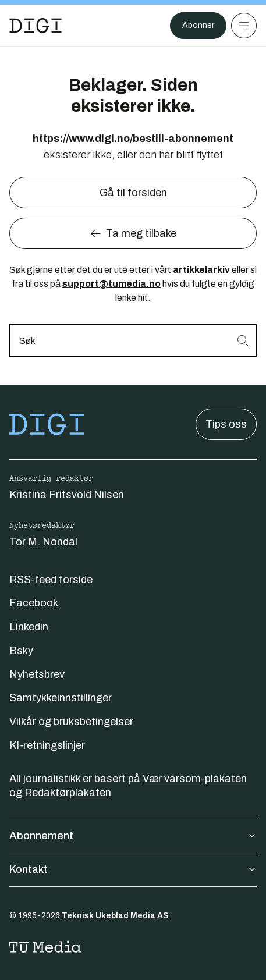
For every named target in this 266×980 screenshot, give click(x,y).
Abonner (198, 25)
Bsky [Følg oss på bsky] (21, 651)
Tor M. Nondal (43, 542)
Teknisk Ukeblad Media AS (115, 916)
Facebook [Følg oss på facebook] (34, 603)
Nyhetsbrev (37, 674)
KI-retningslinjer (47, 745)
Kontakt (133, 869)
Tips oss (226, 424)
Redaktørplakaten (68, 793)
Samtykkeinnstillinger (61, 698)
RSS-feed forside (51, 580)
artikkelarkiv (201, 270)
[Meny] (244, 26)
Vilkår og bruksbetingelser (71, 722)
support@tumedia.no (111, 284)
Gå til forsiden (133, 193)
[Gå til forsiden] (36, 26)
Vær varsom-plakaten (195, 779)
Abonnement (133, 836)
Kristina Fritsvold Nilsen (67, 495)
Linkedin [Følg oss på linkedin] (29, 627)
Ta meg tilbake (133, 233)
